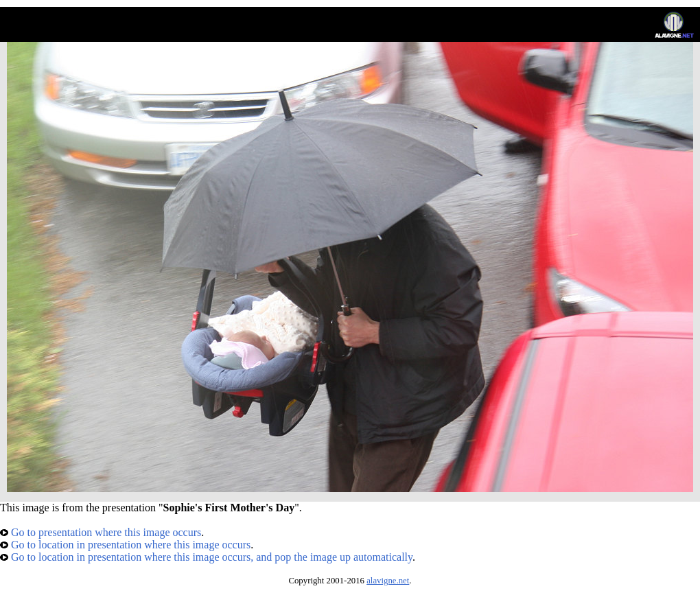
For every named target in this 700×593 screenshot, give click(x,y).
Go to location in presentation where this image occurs (125, 545)
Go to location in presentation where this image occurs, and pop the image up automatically (206, 557)
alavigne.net (388, 581)
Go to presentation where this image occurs (101, 532)
